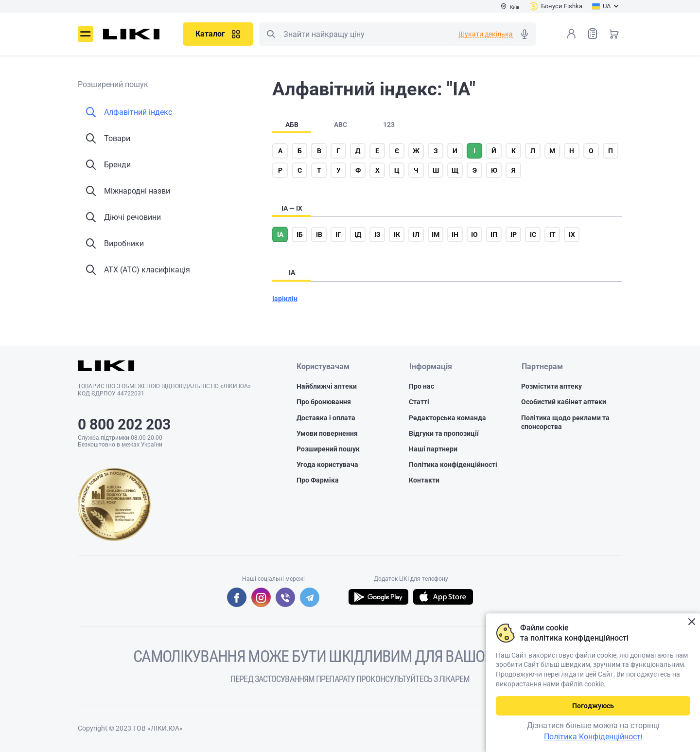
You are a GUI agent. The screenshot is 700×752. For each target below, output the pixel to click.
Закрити (691, 622)
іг (338, 234)
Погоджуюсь (593, 706)
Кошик (614, 34)
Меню (86, 34)
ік (397, 234)
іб (300, 234)
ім (436, 234)
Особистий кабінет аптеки (564, 402)
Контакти (424, 481)
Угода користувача (327, 465)
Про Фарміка (318, 481)
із (377, 234)
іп (494, 234)
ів (319, 234)
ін (455, 234)
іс (533, 234)
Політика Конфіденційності (593, 737)
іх (572, 234)
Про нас (421, 387)
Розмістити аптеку (551, 387)
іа (280, 234)
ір (514, 234)
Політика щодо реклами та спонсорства (565, 422)
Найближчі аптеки (327, 387)
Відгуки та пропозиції (444, 433)
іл (416, 234)
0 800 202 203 (124, 424)
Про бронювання (324, 402)
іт (552, 234)
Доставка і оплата (326, 418)
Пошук (271, 34)
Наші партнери (433, 449)
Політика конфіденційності (453, 465)
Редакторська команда (447, 418)
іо (474, 234)
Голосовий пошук (525, 34)
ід (358, 234)
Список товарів (593, 33)
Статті (419, 402)
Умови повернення (327, 433)
